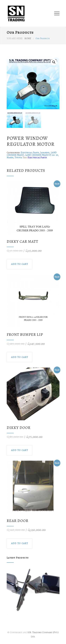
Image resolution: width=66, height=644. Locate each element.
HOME (28, 38)
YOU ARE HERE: (15, 38)
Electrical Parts (30, 153)
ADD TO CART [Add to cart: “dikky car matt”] (20, 264)
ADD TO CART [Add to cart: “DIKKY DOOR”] (20, 450)
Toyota (18, 157)
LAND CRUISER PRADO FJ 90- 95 (42, 155)
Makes (10, 157)
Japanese (45, 153)
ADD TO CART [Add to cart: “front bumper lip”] (20, 357)
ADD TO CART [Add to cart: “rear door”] (20, 543)
